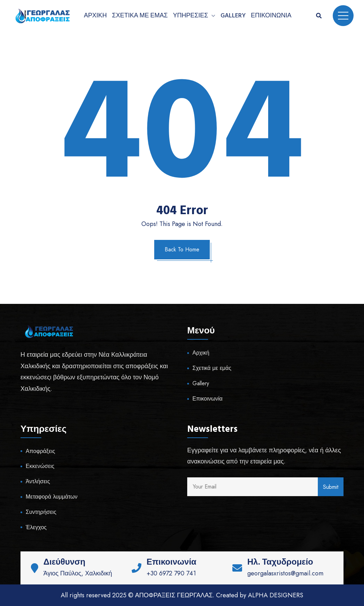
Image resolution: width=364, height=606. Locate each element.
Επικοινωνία (271, 15)
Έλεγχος (36, 527)
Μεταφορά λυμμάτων (52, 497)
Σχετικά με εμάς (140, 15)
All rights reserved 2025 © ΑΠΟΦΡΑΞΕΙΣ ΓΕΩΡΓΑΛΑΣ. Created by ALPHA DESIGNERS (182, 595)
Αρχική (96, 15)
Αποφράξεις (40, 451)
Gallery (233, 15)
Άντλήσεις (38, 481)
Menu (343, 16)
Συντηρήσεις (41, 512)
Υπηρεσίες (191, 15)
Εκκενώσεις (40, 466)
